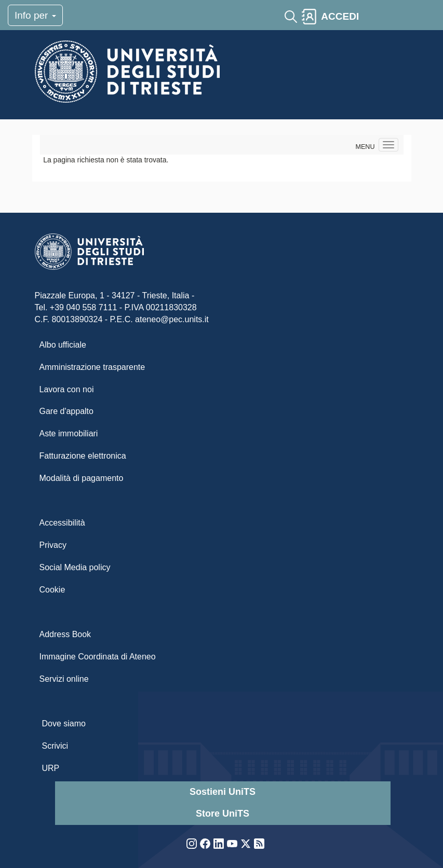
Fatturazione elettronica (83, 456)
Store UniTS (223, 814)
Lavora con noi (67, 389)
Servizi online (64, 679)
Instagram (192, 844)
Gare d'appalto (66, 411)
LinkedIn (219, 844)
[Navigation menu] (388, 145)
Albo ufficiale (63, 345)
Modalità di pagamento (82, 478)
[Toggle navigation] (372, 17)
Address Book (65, 634)
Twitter (246, 844)
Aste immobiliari (69, 433)
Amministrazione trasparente (92, 367)
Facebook (205, 844)
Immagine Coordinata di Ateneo (98, 657)
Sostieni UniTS (223, 792)
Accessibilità (62, 523)
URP (51, 768)
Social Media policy (75, 567)
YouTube (232, 844)
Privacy (53, 545)
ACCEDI (340, 16)
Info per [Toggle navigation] (35, 15)
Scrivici (55, 746)
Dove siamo (64, 724)
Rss (259, 844)
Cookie (52, 590)
